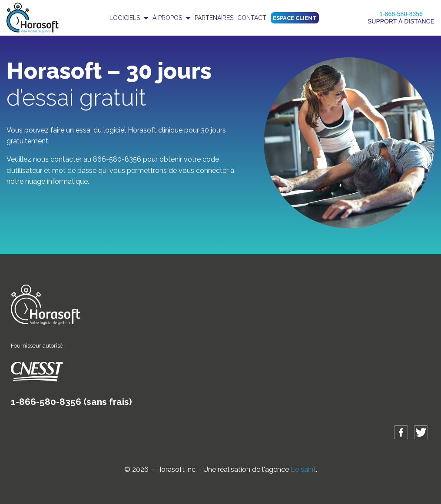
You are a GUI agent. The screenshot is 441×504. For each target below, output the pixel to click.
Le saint (303, 469)
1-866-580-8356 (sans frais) (71, 402)
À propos (167, 18)
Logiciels (125, 18)
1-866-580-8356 (401, 14)
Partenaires (214, 18)
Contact (252, 18)
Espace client (295, 18)
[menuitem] (129, 18)
